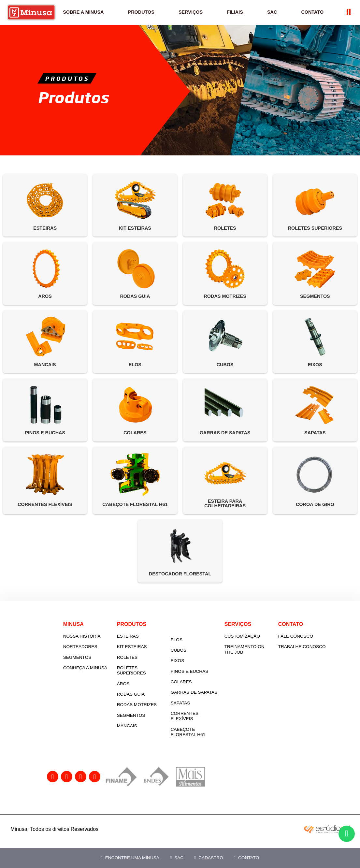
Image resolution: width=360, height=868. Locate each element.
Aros (141, 694)
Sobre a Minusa (94, 16)
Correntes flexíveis (202, 728)
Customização (260, 647)
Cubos (196, 657)
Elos (194, 647)
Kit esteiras (150, 657)
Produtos (149, 16)
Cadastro (209, 858)
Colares (199, 689)
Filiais (238, 16)
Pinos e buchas (207, 678)
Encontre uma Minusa (130, 858)
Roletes (145, 668)
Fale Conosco (313, 647)
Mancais (145, 736)
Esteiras (145, 647)
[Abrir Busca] (345, 16)
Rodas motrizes (154, 715)
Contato (246, 858)
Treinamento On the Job (262, 660)
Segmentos (95, 668)
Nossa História (100, 647)
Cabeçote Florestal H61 (206, 744)
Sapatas (198, 715)
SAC (177, 858)
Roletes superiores (149, 681)
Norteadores (98, 657)
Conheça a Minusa (94, 681)
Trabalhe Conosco (320, 657)
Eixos (195, 668)
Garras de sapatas (201, 702)
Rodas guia (148, 705)
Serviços (196, 16)
